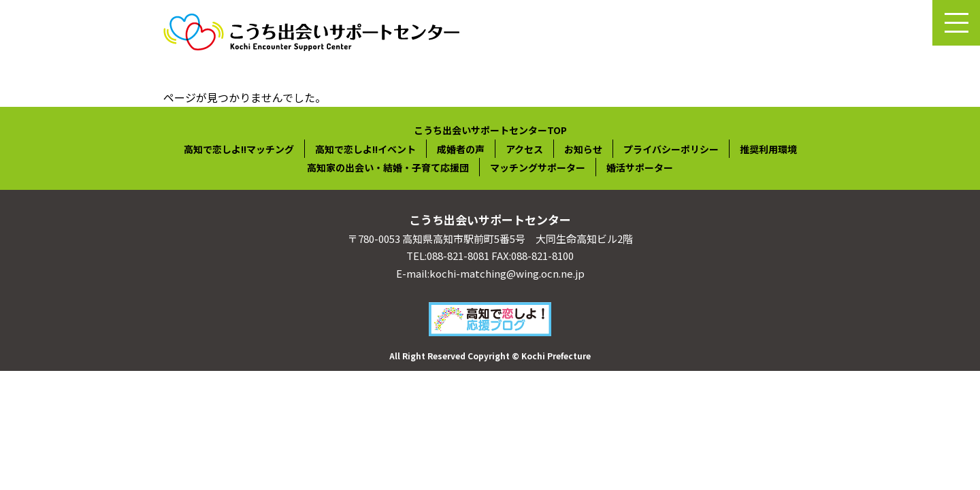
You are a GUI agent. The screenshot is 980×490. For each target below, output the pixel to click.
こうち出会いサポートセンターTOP (490, 130)
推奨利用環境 (768, 149)
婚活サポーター (640, 167)
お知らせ (583, 149)
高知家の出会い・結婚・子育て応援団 (388, 167)
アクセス (524, 149)
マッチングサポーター (538, 167)
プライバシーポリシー (671, 149)
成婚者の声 (461, 149)
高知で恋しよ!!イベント (365, 149)
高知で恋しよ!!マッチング (239, 149)
